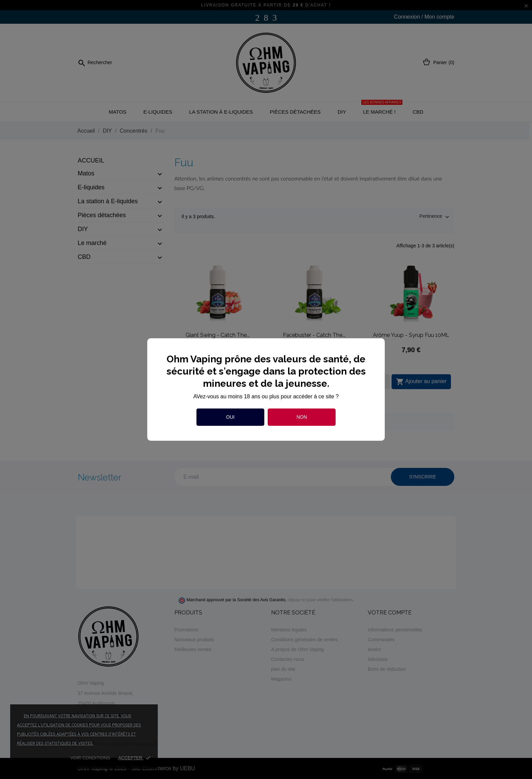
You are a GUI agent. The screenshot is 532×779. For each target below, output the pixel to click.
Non (302, 417)
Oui (230, 417)
